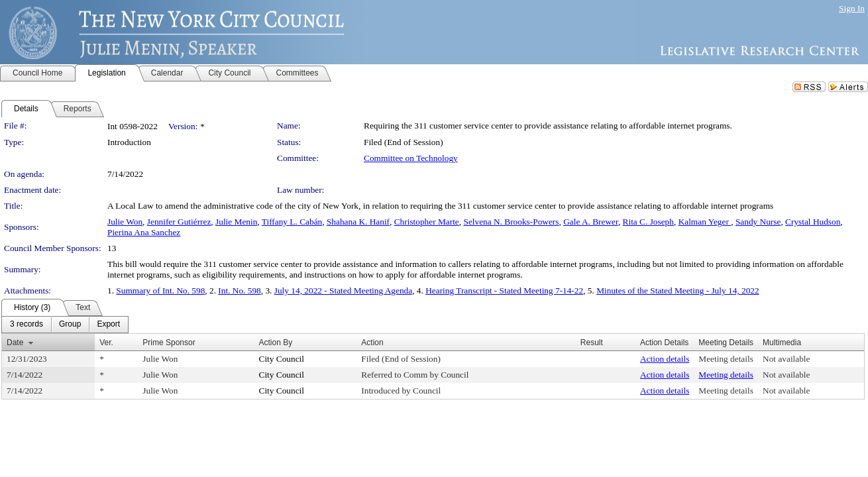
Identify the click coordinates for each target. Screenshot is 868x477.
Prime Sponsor (169, 343)
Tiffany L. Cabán (292, 222)
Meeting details (726, 359)
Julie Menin (236, 222)
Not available (786, 359)
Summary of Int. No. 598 (160, 291)
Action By (276, 343)
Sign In (852, 8)
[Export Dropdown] (108, 325)
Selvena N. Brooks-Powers (511, 222)
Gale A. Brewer (591, 222)
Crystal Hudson (813, 222)
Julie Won (125, 222)
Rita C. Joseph (648, 222)
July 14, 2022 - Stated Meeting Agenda (343, 291)
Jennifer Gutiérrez (179, 222)
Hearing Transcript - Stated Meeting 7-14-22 (504, 291)
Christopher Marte (427, 222)
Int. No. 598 (239, 291)
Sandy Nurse (758, 222)
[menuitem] (27, 325)
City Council (282, 359)
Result (592, 343)
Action (372, 343)
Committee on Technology (411, 158)
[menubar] (65, 325)
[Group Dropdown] (70, 325)
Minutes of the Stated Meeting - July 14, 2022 (678, 291)
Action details (665, 359)
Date (15, 343)
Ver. (106, 343)
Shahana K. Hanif (358, 222)
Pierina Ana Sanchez (144, 232)
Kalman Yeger (705, 222)
